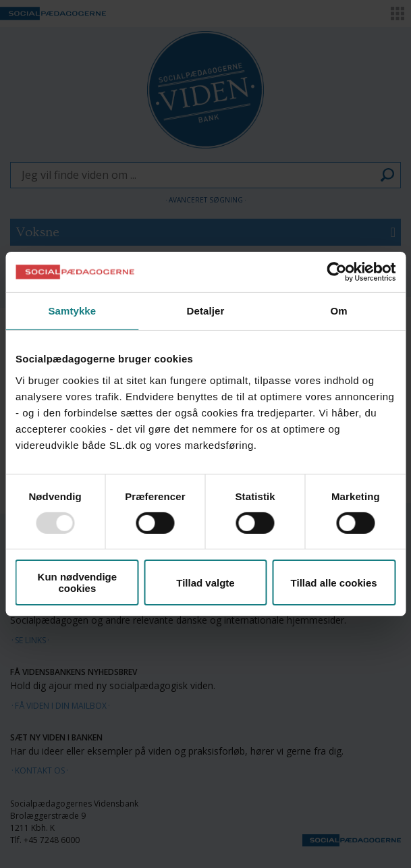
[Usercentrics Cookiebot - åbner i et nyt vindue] (336, 272)
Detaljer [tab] (206, 311)
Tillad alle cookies (334, 583)
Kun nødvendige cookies (78, 582)
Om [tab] (339, 311)
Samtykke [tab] (72, 311)
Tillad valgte (205, 583)
